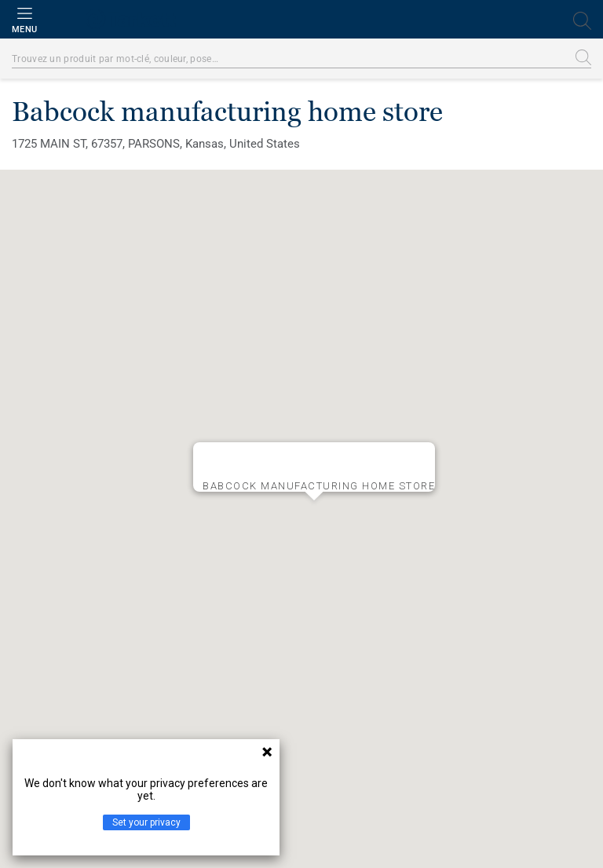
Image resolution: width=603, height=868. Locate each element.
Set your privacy (146, 822)
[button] (314, 513)
